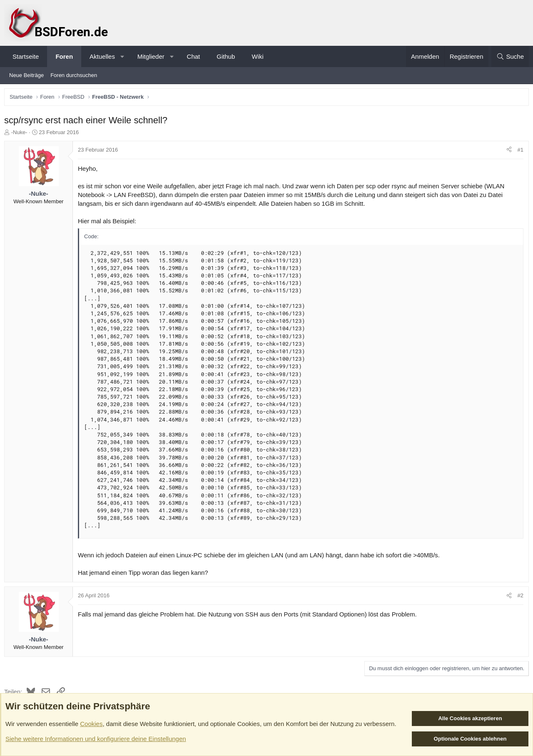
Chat (194, 56)
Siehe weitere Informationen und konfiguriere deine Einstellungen (96, 739)
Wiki (257, 56)
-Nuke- (21, 134)
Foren (64, 56)
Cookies (91, 724)
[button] (122, 56)
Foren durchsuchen (74, 75)
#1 (518, 152)
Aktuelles (102, 56)
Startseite (26, 56)
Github (226, 56)
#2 (518, 598)
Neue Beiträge (26, 75)
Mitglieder (151, 56)
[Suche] (510, 56)
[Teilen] (507, 152)
